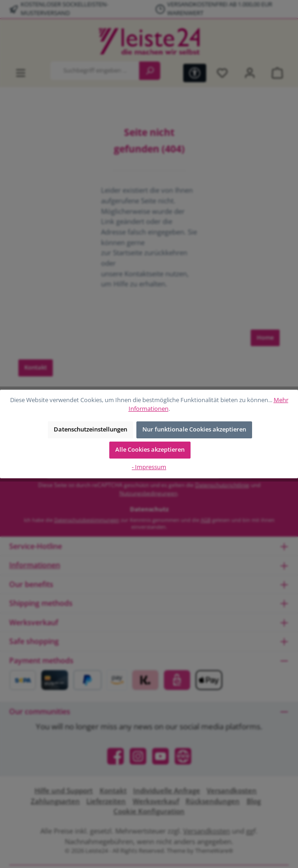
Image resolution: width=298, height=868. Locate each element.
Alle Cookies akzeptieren (150, 450)
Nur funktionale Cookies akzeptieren (194, 429)
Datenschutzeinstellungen (90, 429)
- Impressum (149, 467)
